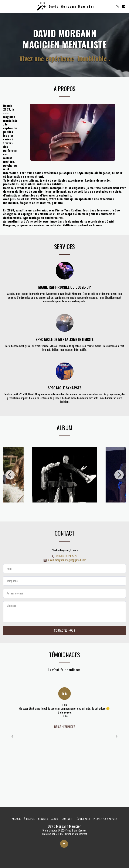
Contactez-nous (64, 636)
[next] (119, 480)
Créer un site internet (76, 834)
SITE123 (60, 834)
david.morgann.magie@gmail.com (65, 565)
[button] (5, 6)
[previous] (10, 480)
